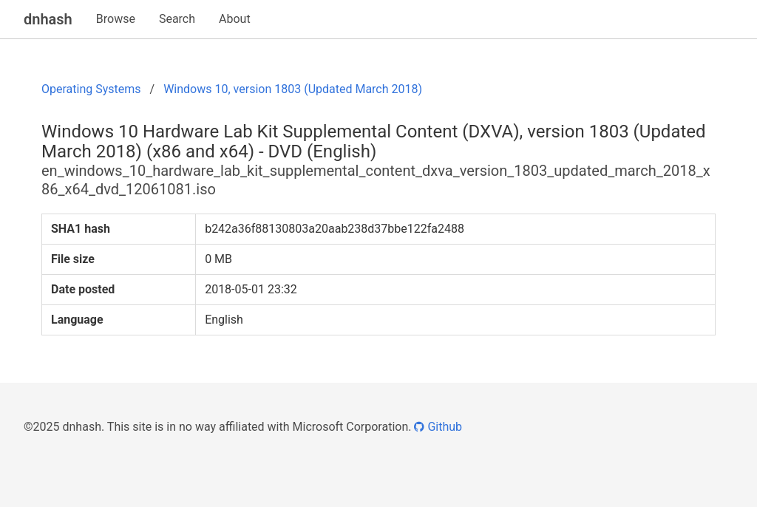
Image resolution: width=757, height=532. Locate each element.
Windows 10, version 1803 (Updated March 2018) (293, 89)
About (235, 19)
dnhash (48, 19)
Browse (116, 19)
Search (177, 19)
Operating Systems (91, 89)
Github (438, 427)
